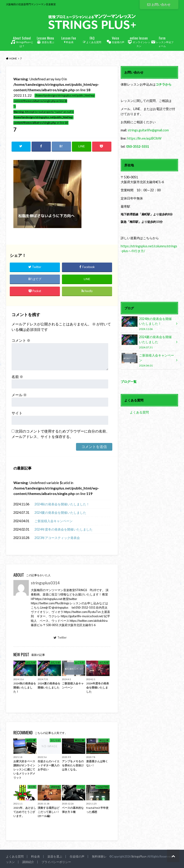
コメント (21, 340)
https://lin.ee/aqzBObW (144, 138)
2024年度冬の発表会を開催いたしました (64, 530)
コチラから (164, 84)
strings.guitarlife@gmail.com (148, 130)
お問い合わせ (159, 4)
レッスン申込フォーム (162, 41)
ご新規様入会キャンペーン (54, 521)
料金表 (69, 39)
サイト (17, 413)
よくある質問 (92, 39)
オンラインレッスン (139, 41)
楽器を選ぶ (45, 40)
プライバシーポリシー (56, 862)
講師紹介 (28, 862)
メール (19, 395)
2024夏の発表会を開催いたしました (60, 513)
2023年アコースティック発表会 (57, 538)
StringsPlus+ (139, 857)
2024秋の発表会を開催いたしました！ (62, 504)
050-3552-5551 (137, 146)
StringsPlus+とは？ (22, 41)
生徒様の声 (115, 40)
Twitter (60, 637)
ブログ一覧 (129, 382)
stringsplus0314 (45, 583)
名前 (17, 377)
